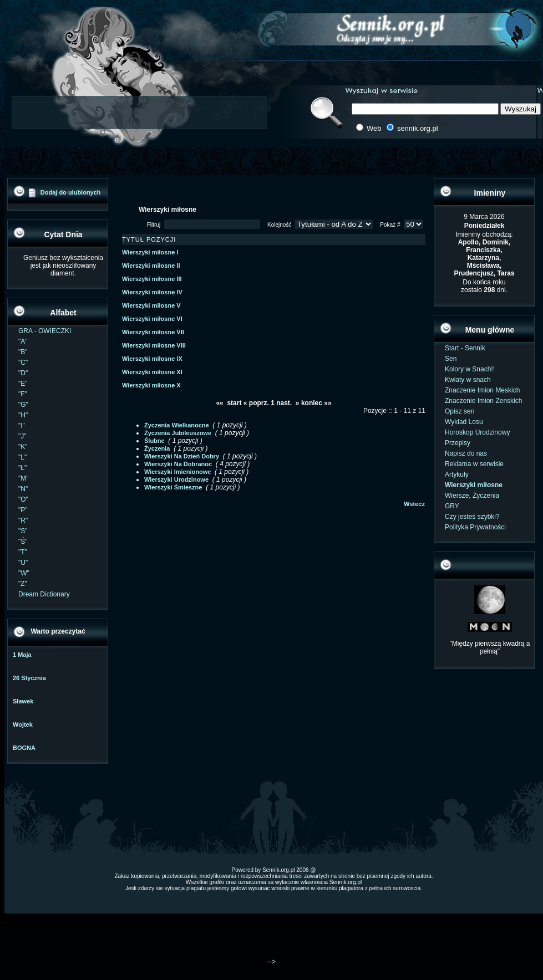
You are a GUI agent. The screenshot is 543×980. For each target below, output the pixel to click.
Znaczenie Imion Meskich (482, 390)
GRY (452, 506)
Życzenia (157, 448)
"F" (23, 394)
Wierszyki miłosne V (151, 305)
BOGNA (24, 748)
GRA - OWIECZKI (45, 331)
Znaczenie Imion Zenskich (483, 401)
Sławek (23, 701)
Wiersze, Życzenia (472, 496)
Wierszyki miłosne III (152, 279)
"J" (22, 436)
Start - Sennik (465, 348)
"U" (23, 563)
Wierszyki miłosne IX (152, 359)
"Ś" (23, 542)
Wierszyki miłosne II (151, 266)
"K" (23, 447)
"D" (23, 373)
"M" (24, 478)
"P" (23, 510)
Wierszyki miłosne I (150, 252)
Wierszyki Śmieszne (173, 487)
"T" (23, 552)
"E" (23, 384)
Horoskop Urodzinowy (477, 432)
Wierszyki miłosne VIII (154, 345)
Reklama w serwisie (474, 464)
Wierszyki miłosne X (151, 385)
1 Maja (22, 655)
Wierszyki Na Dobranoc (178, 464)
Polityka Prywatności (475, 527)
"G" (23, 405)
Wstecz (414, 504)
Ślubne (154, 441)
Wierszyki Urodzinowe (176, 479)
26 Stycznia (29, 678)
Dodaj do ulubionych (71, 192)
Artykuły (457, 474)
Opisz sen (460, 411)
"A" (23, 341)
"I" (22, 426)
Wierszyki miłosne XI (152, 372)
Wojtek (23, 724)
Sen (451, 359)
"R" (23, 520)
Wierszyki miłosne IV (152, 292)
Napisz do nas (466, 453)
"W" (24, 573)
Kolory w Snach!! (470, 369)
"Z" (23, 584)
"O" (23, 499)
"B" (23, 352)
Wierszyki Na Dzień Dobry (182, 456)
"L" (22, 457)
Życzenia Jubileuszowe (178, 433)
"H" (23, 415)
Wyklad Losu (464, 422)
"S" (23, 531)
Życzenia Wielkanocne (177, 425)
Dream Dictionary (44, 594)
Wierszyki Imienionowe (177, 472)
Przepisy (458, 443)
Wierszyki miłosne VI (152, 319)
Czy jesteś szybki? (472, 517)
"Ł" (22, 468)
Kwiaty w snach (468, 380)
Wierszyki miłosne (474, 485)
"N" (23, 489)
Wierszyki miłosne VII (153, 332)
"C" (23, 363)
